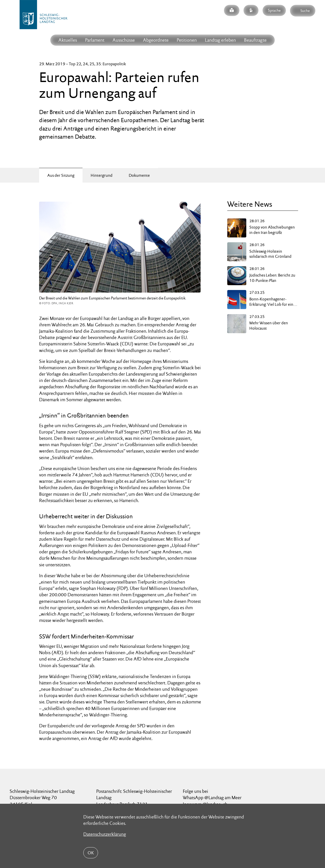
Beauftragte (255, 40)
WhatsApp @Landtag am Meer (212, 798)
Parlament (95, 40)
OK (91, 853)
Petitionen (187, 40)
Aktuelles (68, 40)
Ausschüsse (124, 40)
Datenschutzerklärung (105, 834)
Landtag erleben (220, 40)
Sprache (274, 10)
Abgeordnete (156, 40)
